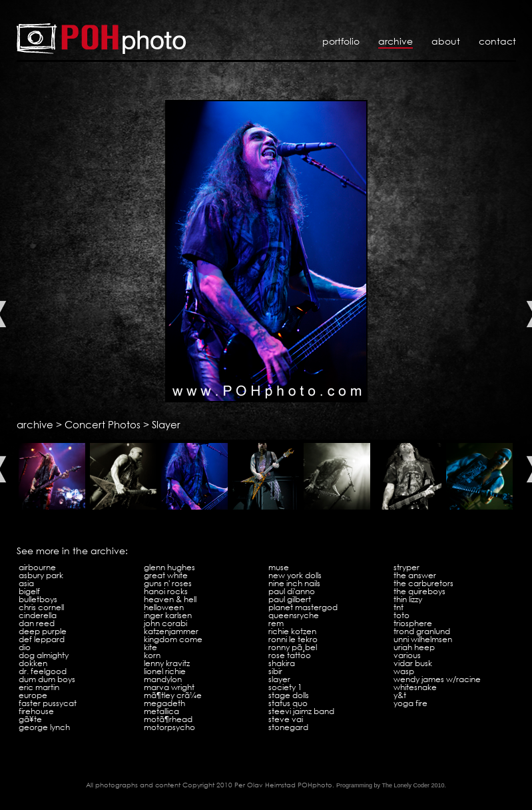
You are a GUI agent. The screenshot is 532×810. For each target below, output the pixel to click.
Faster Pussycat (48, 703)
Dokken (33, 663)
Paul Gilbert (290, 599)
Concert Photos (103, 424)
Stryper (406, 567)
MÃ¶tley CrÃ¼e (173, 695)
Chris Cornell (41, 607)
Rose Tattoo (290, 655)
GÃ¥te (30, 719)
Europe (33, 695)
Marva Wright (169, 687)
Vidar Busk (413, 663)
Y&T (400, 695)
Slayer (166, 424)
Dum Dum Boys (47, 679)
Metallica (161, 711)
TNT (399, 607)
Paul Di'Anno (292, 591)
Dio (25, 647)
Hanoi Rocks (166, 591)
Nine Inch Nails (294, 583)
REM (276, 623)
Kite (150, 647)
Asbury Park (41, 575)
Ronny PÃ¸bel (293, 647)
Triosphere (413, 623)
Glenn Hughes (169, 567)
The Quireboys (419, 591)
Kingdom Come (173, 639)
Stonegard (288, 727)
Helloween (164, 607)
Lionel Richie (165, 671)
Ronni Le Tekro (293, 639)
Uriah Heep (414, 647)
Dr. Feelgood (43, 671)
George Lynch (44, 727)
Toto (401, 615)
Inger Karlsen (168, 615)
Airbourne (37, 567)
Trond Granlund (422, 631)
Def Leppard (42, 639)
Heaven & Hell (170, 599)
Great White (166, 575)
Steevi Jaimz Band (301, 711)
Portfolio (341, 41)
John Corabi (165, 623)
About (446, 41)
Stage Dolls (289, 695)
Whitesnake (415, 687)
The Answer (415, 575)
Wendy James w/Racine (437, 679)
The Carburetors (423, 583)
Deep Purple (43, 631)
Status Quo (288, 703)
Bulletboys (38, 599)
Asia (26, 583)
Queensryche (294, 615)
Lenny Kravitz (167, 663)
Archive (396, 41)
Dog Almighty (44, 655)
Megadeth (164, 703)
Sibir (275, 671)
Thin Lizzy (408, 599)
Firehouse (36, 711)
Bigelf (29, 591)
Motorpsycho (169, 727)
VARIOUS (407, 655)
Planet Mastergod (303, 607)
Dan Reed (37, 623)
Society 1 (285, 687)
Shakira (282, 663)
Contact (497, 41)
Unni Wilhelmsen (423, 639)
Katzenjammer (171, 631)
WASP (404, 671)
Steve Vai (286, 719)
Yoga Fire (410, 703)
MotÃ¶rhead (168, 719)
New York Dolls (295, 575)
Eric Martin (39, 687)
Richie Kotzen (292, 631)
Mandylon (163, 679)
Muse (279, 567)
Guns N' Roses (168, 583)
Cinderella (38, 615)
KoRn (152, 655)
